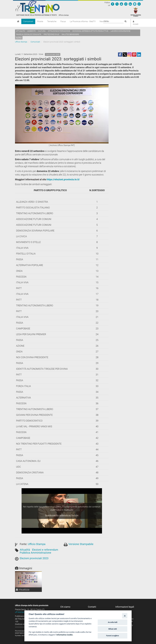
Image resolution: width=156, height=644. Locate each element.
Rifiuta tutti (113, 629)
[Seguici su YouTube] (121, 4)
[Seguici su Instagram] (126, 4)
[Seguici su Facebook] (113, 4)
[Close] (125, 616)
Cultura (42, 31)
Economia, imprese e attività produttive (90, 31)
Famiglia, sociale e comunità (29, 34)
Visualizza (23, 590)
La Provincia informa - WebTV (83, 21)
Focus (63, 21)
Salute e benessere (70, 34)
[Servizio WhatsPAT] (139, 4)
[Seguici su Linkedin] (130, 4)
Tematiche (52, 21)
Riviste (40, 21)
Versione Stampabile (81, 544)
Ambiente (31, 31)
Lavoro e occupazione (120, 31)
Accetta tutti (113, 622)
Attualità (20, 31)
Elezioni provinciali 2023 (34, 558)
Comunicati (28, 21)
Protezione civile (51, 34)
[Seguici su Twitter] (117, 4)
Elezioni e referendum (45, 550)
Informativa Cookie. (65, 635)
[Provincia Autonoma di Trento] (136, 12)
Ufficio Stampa (21, 42)
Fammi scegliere (113, 636)
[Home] (18, 21)
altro (19, 38)
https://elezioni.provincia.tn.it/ (63, 179)
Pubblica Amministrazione (35, 553)
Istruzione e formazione (59, 31)
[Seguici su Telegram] (135, 4)
